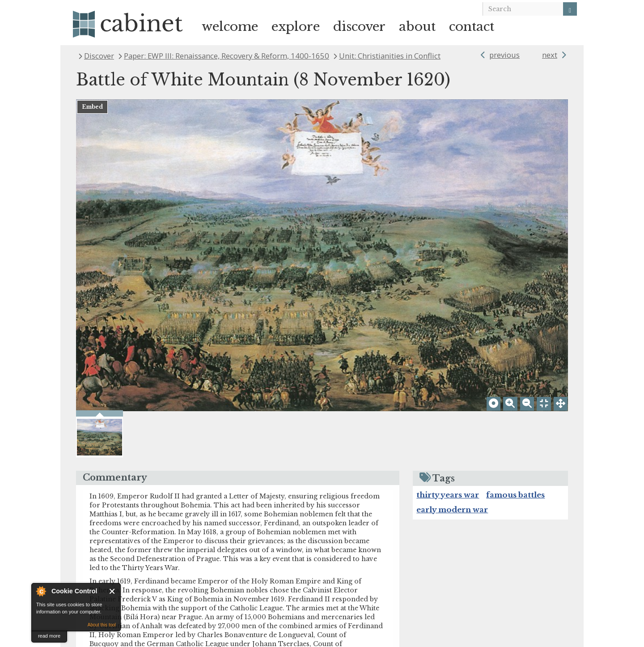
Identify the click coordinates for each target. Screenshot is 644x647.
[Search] (570, 9)
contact (472, 27)
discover (359, 27)
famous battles (515, 407)
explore (296, 27)
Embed (92, 107)
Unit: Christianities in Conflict (390, 56)
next (550, 55)
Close (112, 591)
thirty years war (448, 407)
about (417, 27)
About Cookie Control (41, 591)
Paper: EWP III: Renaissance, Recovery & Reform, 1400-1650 (227, 56)
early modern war (452, 421)
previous (504, 55)
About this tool (102, 625)
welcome (230, 27)
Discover (99, 56)
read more (49, 636)
